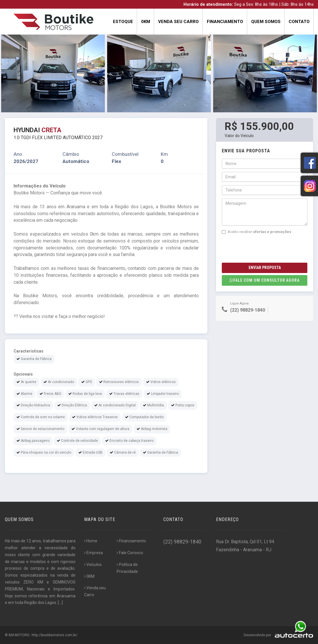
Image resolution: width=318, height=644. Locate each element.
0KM (146, 22)
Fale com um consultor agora (265, 280)
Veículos (93, 565)
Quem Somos (266, 22)
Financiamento (225, 22)
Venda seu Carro (178, 22)
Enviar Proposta (265, 268)
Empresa (93, 553)
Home (91, 541)
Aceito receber (257, 232)
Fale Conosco (130, 553)
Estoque (123, 22)
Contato (299, 22)
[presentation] (266, 249)
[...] (60, 603)
